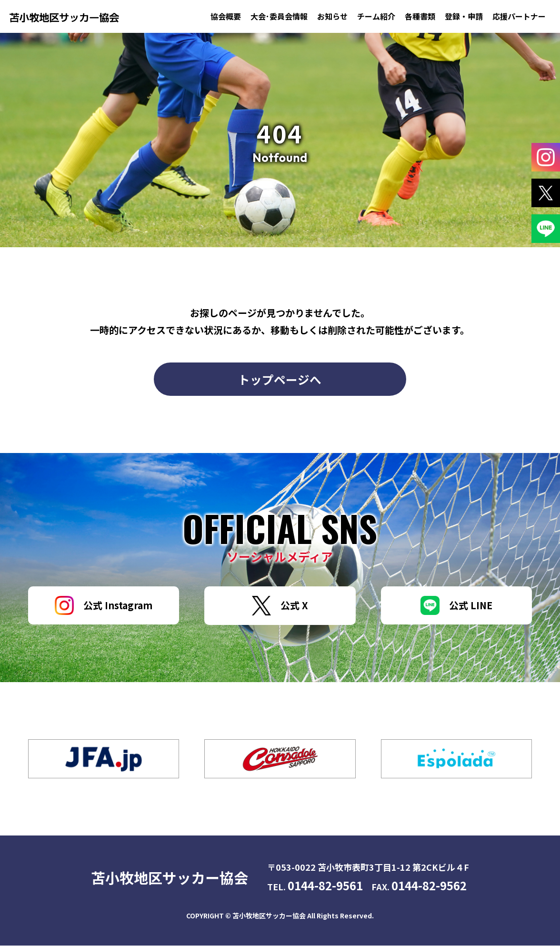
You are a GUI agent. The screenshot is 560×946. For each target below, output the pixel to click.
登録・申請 (464, 16)
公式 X (280, 606)
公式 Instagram (104, 606)
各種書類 (420, 16)
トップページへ (280, 379)
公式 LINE (456, 606)
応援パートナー (519, 16)
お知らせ (332, 16)
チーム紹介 (376, 16)
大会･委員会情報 (279, 16)
